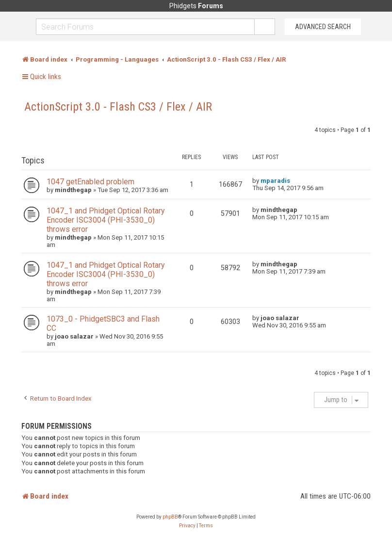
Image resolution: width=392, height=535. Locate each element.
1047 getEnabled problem (90, 182)
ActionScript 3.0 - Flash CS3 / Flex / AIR (118, 107)
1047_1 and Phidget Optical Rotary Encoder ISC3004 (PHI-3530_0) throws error (106, 220)
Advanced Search (323, 27)
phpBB (170, 517)
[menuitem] (187, 526)
